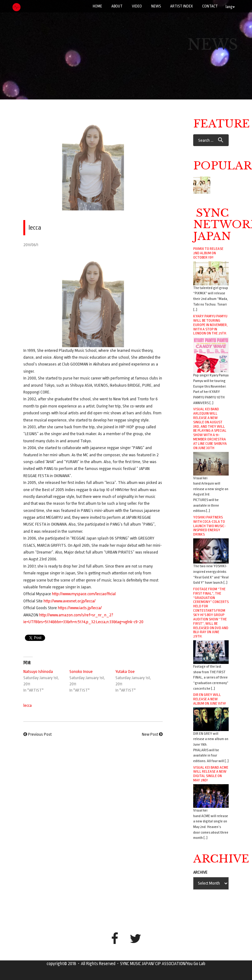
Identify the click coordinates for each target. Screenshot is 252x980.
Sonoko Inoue (81, 672)
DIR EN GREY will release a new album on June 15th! (210, 699)
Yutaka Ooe (125, 672)
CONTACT (210, 6)
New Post (150, 734)
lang (230, 7)
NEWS (156, 6)
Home (97, 6)
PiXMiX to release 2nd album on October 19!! (208, 253)
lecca (28, 705)
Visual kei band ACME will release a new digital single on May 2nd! (211, 774)
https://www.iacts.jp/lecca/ (80, 608)
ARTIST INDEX (182, 6)
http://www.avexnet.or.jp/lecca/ (70, 601)
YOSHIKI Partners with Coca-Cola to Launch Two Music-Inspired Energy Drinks (209, 526)
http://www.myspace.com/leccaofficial (84, 594)
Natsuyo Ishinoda (38, 672)
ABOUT (117, 6)
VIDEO (137, 6)
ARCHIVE (200, 872)
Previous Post (40, 734)
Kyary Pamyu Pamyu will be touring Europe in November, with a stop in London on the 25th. (210, 325)
